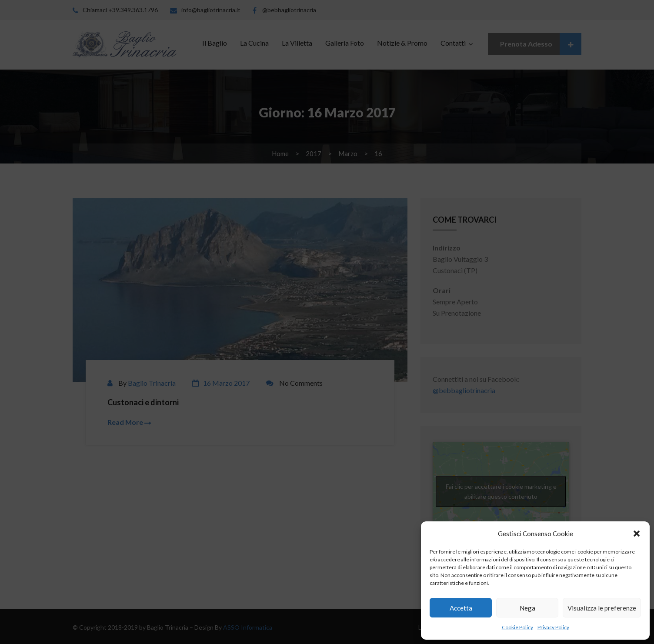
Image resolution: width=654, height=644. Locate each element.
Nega (527, 608)
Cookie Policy (517, 627)
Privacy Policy (553, 627)
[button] (637, 534)
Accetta (461, 608)
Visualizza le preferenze (602, 608)
